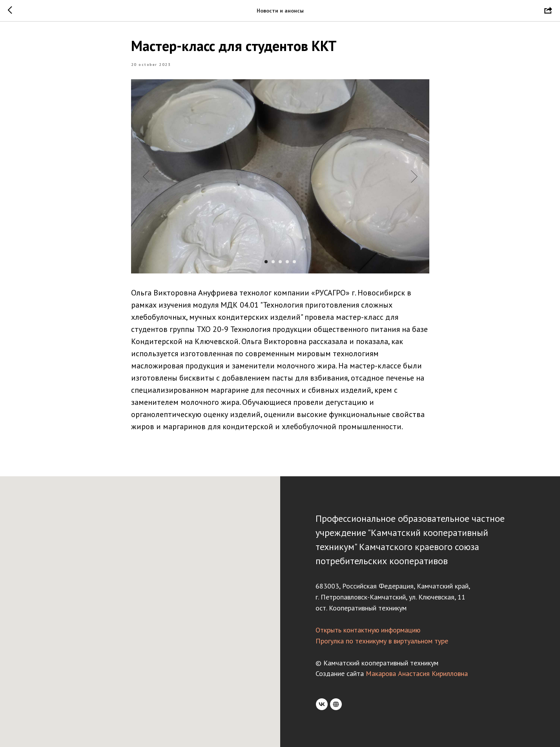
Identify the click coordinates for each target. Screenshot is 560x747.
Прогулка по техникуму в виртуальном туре (382, 641)
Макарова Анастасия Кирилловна (417, 673)
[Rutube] (336, 704)
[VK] (322, 704)
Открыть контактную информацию (368, 630)
